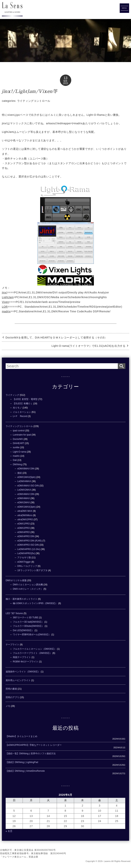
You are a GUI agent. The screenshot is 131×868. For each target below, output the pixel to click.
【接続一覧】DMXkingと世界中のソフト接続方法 (31, 754)
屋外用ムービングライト (18, 680)
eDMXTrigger (24, 562)
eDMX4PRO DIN (26, 536)
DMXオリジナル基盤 (16, 580)
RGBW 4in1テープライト (26, 662)
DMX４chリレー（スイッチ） (28, 589)
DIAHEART (18, 443)
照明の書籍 (11, 689)
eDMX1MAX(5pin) (26, 477)
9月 (66, 81)
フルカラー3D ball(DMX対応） (28, 622)
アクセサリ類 (24, 558)
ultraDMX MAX (25, 511)
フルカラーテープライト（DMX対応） (32, 653)
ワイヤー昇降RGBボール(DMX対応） (32, 635)
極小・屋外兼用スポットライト (21, 599)
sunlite (16, 447)
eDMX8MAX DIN (26, 469)
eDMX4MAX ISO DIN (28, 486)
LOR (5, 307)
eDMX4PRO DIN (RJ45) (29, 541)
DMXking (17, 464)
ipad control (19, 431)
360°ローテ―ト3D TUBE (26, 618)
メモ (8, 706)
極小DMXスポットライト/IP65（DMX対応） (35, 603)
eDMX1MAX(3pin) (26, 507)
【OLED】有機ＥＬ (23, 404)
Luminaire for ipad (22, 435)
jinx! (5, 292)
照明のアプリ (12, 697)
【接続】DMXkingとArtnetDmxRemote (25, 771)
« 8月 (9, 831)
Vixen (5, 302)
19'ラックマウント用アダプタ (32, 570)
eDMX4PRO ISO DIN (28, 545)
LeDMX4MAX (24, 481)
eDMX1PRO (24, 524)
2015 (65, 83)
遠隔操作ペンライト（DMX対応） (23, 672)
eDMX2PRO (24, 528)
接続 (20, 473)
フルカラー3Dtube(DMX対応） (28, 626)
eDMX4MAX (24, 498)
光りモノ (17, 408)
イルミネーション (22, 412)
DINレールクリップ (27, 566)
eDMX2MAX (24, 502)
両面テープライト (22, 657)
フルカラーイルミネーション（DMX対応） (35, 649)
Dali (15, 460)
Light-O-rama (20, 452)
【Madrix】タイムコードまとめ (21, 736)
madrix (6, 311)
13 (65, 78)
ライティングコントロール (34, 101)
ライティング (12, 395)
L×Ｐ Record (20, 416)
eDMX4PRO (24, 532)
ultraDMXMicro (25, 515)
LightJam (8, 297)
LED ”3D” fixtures (14, 613)
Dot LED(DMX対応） (23, 630)
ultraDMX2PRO (25, 520)
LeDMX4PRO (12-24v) (29, 549)
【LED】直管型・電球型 (25, 399)
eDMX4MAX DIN (26, 494)
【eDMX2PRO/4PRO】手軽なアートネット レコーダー (34, 745)
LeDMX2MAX (24, 490)
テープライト (12, 645)
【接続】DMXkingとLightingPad (22, 762)
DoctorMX (18, 439)
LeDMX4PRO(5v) (26, 553)
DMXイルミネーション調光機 (28, 585)
